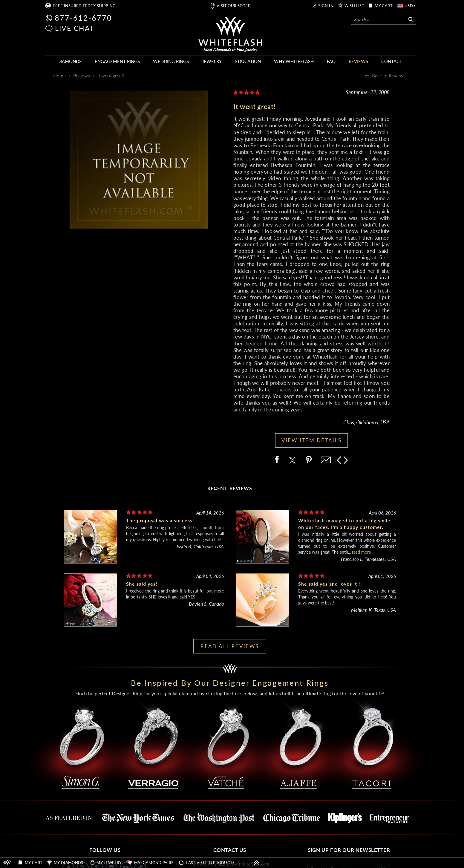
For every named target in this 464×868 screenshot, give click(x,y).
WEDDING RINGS (171, 61)
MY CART (384, 6)
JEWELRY (212, 61)
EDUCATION (248, 61)
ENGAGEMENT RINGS (117, 61)
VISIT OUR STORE (233, 6)
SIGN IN (326, 6)
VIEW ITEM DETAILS (312, 440)
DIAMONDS (69, 61)
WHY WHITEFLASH (294, 61)
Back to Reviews (389, 75)
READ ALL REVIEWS (230, 646)
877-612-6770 (83, 18)
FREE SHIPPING (85, 6)
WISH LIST (354, 6)
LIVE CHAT (75, 28)
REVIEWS (358, 61)
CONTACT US (230, 850)
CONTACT (392, 61)
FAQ (331, 61)
